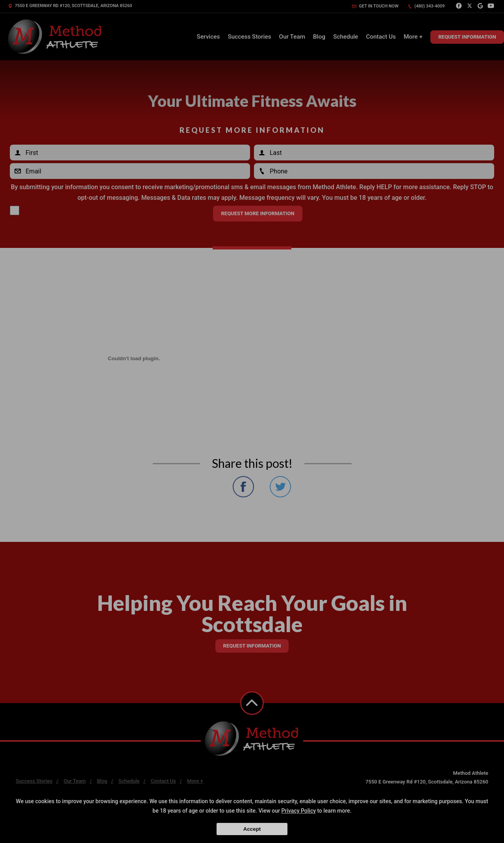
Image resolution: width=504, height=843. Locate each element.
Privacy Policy (299, 811)
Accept (252, 829)
